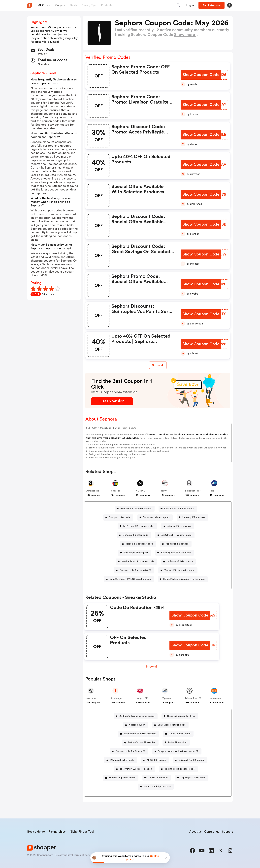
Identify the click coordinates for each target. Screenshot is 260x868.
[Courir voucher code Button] (178, 734)
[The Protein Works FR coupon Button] (134, 769)
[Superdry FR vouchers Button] (192, 518)
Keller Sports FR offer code (176, 553)
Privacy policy (63, 855)
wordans (91, 698)
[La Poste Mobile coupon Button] (178, 562)
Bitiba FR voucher (177, 743)
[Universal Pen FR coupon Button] (190, 760)
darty (164, 491)
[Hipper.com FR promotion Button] (156, 787)
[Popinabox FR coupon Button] (176, 544)
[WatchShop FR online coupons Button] (139, 734)
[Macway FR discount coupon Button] (178, 570)
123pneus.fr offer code (122, 760)
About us (195, 832)
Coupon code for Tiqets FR (130, 751)
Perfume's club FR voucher (142, 743)
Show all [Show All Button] (158, 365)
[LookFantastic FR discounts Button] (178, 509)
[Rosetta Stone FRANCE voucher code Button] (129, 579)
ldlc (212, 491)
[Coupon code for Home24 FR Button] (134, 570)
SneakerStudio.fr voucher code (138, 561)
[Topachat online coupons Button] (155, 518)
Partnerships (57, 832)
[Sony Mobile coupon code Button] (170, 725)
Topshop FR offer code (193, 778)
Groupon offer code (120, 517)
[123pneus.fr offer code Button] (121, 760)
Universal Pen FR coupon (192, 760)
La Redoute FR (193, 491)
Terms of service (83, 855)
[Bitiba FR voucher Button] (176, 743)
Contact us (212, 832)
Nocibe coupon (137, 725)
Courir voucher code (180, 734)
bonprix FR (142, 698)
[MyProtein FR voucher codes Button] (137, 526)
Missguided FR (193, 698)
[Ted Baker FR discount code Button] (178, 769)
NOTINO (141, 491)
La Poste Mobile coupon (180, 561)
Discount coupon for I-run (181, 716)
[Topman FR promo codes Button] (121, 778)
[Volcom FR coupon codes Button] (138, 544)
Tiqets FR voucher (158, 778)
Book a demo (36, 832)
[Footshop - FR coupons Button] (135, 553)
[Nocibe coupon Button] (136, 725)
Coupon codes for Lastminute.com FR (178, 751)
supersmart (216, 698)
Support (227, 832)
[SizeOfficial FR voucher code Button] (175, 535)
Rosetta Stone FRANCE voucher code (130, 579)
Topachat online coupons (156, 517)
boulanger (117, 698)
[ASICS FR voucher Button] (155, 760)
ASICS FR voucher (156, 760)
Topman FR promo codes (122, 778)
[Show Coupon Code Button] (201, 75)
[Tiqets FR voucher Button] (157, 778)
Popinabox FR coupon (177, 544)
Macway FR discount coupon (179, 570)
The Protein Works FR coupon (136, 769)
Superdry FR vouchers (194, 517)
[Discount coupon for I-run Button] (180, 716)
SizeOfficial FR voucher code (176, 535)
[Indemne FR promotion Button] (178, 526)
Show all (151, 667)
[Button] (190, 5)
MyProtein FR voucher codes (139, 526)
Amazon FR (93, 491)
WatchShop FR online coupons (140, 734)
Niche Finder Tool (82, 832)
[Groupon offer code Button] (118, 518)
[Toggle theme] (229, 5)
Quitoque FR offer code (135, 535)
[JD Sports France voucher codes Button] (136, 716)
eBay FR (115, 491)
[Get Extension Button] (112, 401)
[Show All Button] (151, 667)
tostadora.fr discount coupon (136, 509)
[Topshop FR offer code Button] (192, 778)
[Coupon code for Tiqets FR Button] (129, 751)
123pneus (166, 698)
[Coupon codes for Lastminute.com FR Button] (177, 751)
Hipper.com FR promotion (157, 787)
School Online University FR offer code (184, 579)
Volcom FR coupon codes (139, 544)
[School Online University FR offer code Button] (183, 579)
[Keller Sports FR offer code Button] (175, 553)
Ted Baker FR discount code (180, 769)
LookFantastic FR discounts (179, 509)
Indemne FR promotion (179, 526)
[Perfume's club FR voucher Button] (140, 743)
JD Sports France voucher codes (137, 716)
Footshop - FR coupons (136, 553)
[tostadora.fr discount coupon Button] (135, 509)
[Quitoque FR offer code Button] (134, 535)
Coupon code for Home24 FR (135, 570)
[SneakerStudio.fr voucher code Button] (136, 562)
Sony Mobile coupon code (172, 725)
